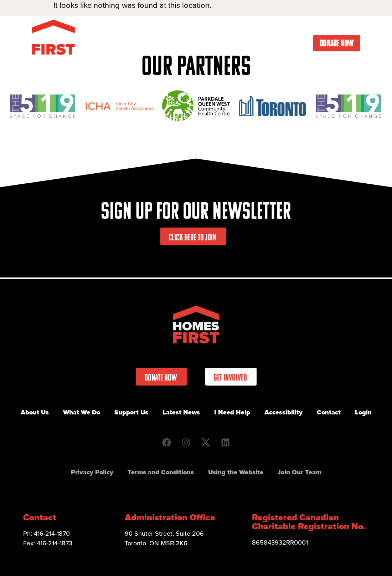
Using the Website (236, 472)
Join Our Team (300, 472)
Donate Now (337, 43)
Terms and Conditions (161, 472)
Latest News (252, 27)
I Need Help (300, 27)
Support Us (131, 412)
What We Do (147, 27)
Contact (342, 27)
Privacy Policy (92, 472)
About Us (98, 27)
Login (363, 412)
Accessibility (283, 412)
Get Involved (200, 27)
